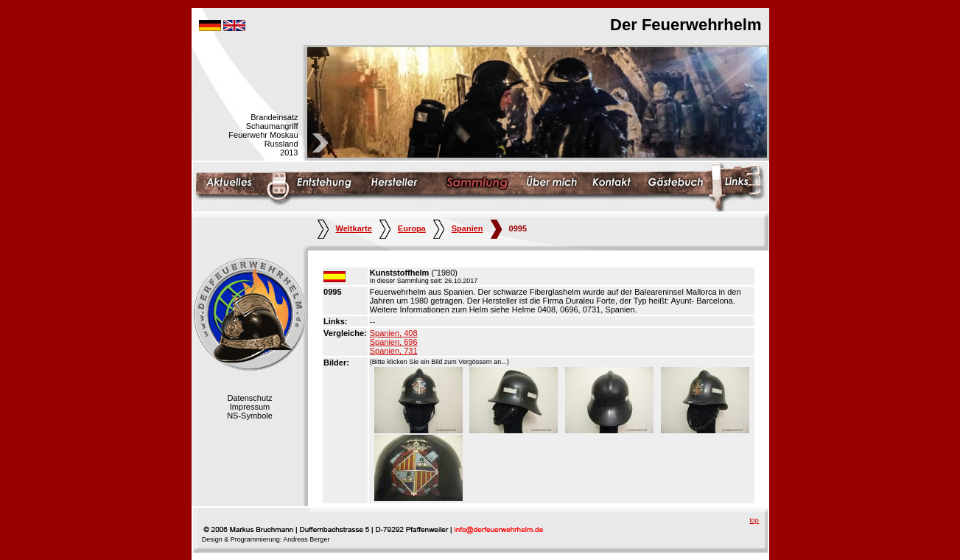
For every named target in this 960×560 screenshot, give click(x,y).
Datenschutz (249, 398)
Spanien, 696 (394, 342)
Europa (403, 228)
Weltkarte (345, 228)
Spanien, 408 (394, 333)
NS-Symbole (250, 416)
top (754, 520)
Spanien (458, 228)
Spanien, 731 (394, 351)
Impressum (250, 407)
